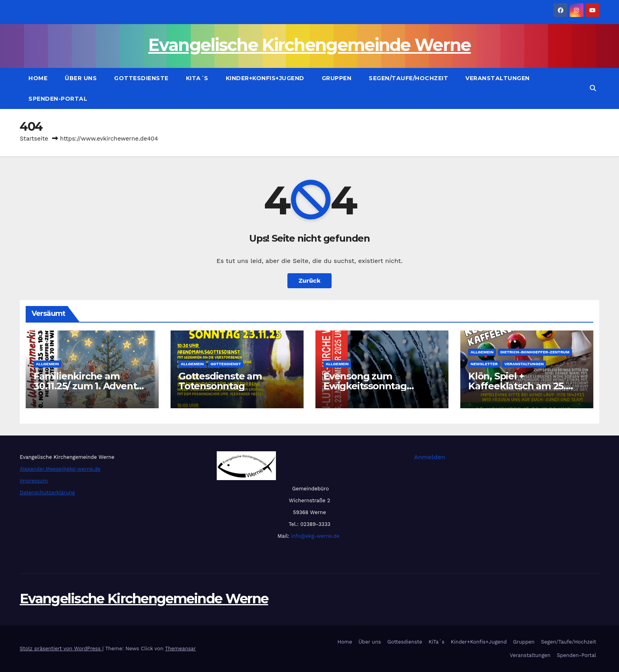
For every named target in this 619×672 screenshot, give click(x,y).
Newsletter (484, 364)
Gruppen (337, 78)
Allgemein (47, 364)
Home (38, 78)
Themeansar (180, 649)
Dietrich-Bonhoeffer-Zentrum (535, 352)
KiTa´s (197, 78)
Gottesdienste (141, 78)
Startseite (34, 139)
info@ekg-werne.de (314, 536)
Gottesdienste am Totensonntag (220, 381)
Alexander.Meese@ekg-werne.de (60, 469)
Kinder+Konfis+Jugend (265, 78)
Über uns (81, 78)
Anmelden (430, 457)
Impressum (34, 481)
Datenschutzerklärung (47, 493)
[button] (593, 88)
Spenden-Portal (58, 99)
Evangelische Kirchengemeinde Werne (309, 45)
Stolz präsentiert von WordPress (61, 649)
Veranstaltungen (498, 78)
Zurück (309, 281)
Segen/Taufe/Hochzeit (408, 78)
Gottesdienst (226, 364)
